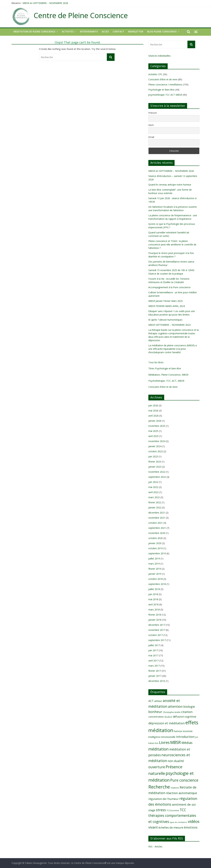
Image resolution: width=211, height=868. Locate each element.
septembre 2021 (157, 528)
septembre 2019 (157, 553)
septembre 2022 (157, 477)
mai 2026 (153, 411)
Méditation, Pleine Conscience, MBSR (168, 375)
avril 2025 (153, 436)
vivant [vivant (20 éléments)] (153, 827)
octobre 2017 (156, 635)
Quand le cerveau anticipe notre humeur (170, 185)
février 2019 (155, 569)
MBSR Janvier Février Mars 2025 (166, 301)
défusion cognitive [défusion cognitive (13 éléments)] (185, 717)
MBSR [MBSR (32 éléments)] (176, 742)
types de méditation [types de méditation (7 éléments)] (179, 822)
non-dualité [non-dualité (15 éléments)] (176, 761)
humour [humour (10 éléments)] (178, 731)
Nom (151, 125)
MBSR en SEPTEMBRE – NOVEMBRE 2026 (45, 3)
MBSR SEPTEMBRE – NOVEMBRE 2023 (169, 325)
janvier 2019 (155, 574)
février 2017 (155, 671)
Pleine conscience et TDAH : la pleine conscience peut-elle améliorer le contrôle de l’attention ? (172, 244)
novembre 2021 (157, 518)
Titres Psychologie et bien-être (165, 368)
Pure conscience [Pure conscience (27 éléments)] (184, 780)
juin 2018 (153, 594)
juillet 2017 (154, 645)
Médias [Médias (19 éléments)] (187, 743)
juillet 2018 (154, 589)
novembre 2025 (157, 426)
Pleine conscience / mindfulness (165, 85)
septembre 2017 (157, 640)
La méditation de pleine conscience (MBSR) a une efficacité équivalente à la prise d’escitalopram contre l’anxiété (173, 349)
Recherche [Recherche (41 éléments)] (159, 787)
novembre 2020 (157, 533)
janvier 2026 (155, 421)
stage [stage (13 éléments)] (152, 810)
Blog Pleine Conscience (162, 32)
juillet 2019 (154, 559)
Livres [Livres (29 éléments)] (164, 742)
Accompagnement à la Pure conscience (169, 287)
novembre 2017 (157, 630)
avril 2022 (153, 492)
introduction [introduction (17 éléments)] (185, 737)
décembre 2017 (157, 625)
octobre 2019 (156, 548)
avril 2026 (153, 416)
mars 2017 (154, 666)
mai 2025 (153, 431)
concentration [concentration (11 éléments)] (156, 717)
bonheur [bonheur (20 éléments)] (155, 712)
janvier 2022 (155, 507)
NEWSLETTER (136, 32)
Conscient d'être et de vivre (163, 79)
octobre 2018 (156, 579)
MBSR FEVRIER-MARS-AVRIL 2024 (167, 306)
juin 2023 (153, 456)
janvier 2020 (155, 543)
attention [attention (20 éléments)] (175, 706)
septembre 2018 (157, 584)
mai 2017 (153, 655)
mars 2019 (154, 564)
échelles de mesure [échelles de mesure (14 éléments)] (171, 827)
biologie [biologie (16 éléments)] (189, 707)
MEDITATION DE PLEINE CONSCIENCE (34, 32)
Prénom (153, 113)
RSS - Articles (155, 847)
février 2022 (155, 502)
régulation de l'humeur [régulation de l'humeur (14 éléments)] (164, 799)
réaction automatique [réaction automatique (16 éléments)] (181, 793)
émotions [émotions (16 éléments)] (191, 827)
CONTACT (118, 32)
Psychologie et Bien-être (161, 90)
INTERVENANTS (89, 32)
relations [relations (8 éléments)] (175, 788)
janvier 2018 (155, 620)
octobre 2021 (156, 523)
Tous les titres (156, 362)
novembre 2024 (157, 441)
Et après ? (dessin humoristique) (165, 320)
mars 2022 (154, 497)
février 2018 (155, 615)
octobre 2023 (156, 451)
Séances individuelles (159, 56)
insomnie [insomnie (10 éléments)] (188, 731)
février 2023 (155, 462)
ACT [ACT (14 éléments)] (151, 701)
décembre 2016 (157, 681)
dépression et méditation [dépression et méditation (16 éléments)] (166, 723)
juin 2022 (153, 482)
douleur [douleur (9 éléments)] (168, 717)
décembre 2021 (157, 513)
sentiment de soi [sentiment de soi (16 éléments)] (184, 804)
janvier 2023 (155, 467)
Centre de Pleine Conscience (81, 15)
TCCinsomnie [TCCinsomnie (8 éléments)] (173, 810)
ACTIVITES (68, 32)
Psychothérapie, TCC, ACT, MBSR (166, 381)
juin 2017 (153, 650)
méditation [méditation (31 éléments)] (158, 749)
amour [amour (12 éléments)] (158, 701)
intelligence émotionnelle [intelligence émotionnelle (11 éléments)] (162, 737)
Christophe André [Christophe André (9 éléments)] (172, 712)
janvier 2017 (155, 676)
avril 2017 (153, 661)
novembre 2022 (157, 472)
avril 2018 (153, 604)
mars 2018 (154, 610)
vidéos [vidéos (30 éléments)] (194, 821)
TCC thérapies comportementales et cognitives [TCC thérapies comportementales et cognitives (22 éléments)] (172, 816)
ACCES (105, 32)
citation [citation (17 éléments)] (187, 712)
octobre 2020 (156, 538)
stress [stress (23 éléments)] (161, 810)
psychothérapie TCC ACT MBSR (165, 95)
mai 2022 (153, 487)
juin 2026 (153, 405)
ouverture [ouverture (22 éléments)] (157, 767)
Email (151, 137)
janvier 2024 (155, 446)
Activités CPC (155, 74)
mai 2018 (153, 599)
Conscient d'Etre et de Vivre (163, 387)
